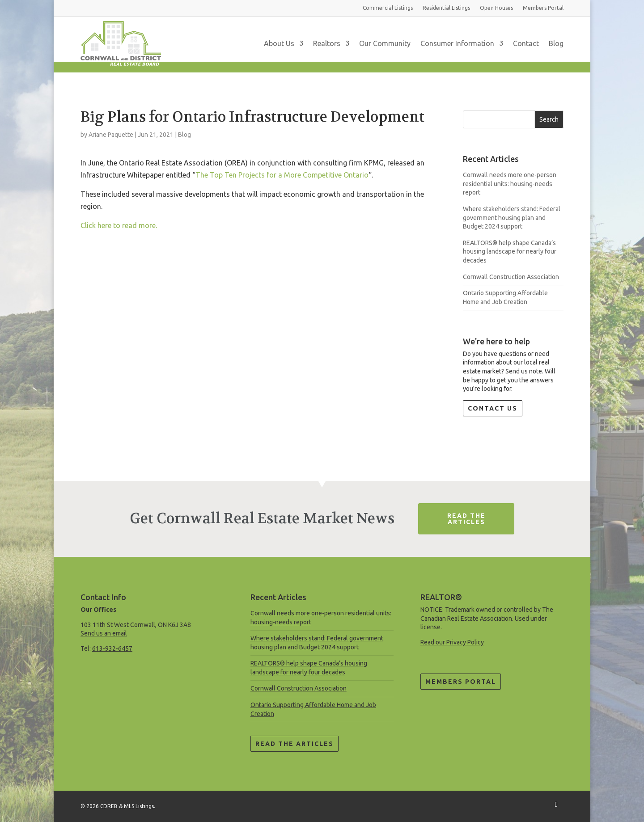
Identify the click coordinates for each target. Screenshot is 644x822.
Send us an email (104, 633)
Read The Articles (466, 519)
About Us (279, 43)
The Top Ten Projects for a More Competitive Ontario (282, 175)
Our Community (385, 43)
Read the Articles (294, 744)
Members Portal (461, 682)
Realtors (327, 43)
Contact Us (493, 408)
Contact (526, 43)
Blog (556, 43)
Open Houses (496, 8)
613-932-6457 (112, 648)
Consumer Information (457, 43)
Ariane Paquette (111, 135)
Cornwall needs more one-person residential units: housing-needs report (510, 184)
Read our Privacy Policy (452, 642)
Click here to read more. (119, 225)
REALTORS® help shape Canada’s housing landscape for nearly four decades (510, 252)
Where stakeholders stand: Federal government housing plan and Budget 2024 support (512, 218)
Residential (446, 8)
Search (549, 119)
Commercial (388, 8)
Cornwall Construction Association (511, 277)
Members (543, 8)
